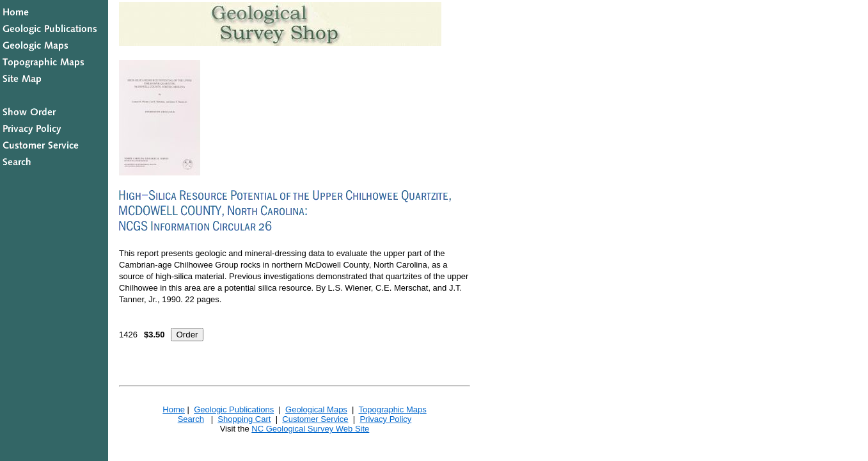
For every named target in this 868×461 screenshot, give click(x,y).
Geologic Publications (234, 409)
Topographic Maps (392, 409)
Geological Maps (316, 409)
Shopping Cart (244, 419)
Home (174, 409)
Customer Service (315, 419)
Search (191, 419)
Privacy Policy (385, 419)
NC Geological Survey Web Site (310, 429)
